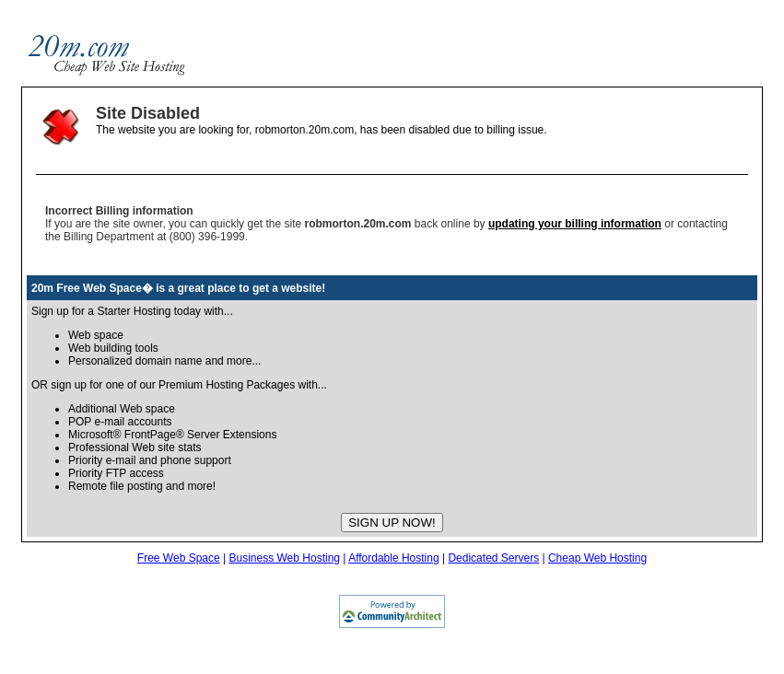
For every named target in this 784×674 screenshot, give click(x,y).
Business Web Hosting (284, 558)
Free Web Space (179, 558)
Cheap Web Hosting (597, 558)
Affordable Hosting (394, 558)
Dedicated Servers (493, 558)
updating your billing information (575, 224)
